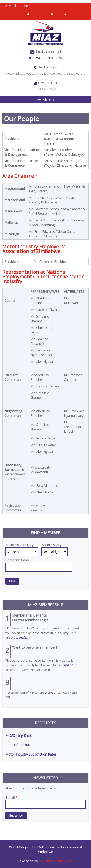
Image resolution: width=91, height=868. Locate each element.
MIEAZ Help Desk (18, 735)
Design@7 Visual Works (56, 861)
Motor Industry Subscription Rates (31, 754)
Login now (68, 665)
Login (24, 6)
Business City (51, 545)
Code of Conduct (18, 745)
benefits (22, 638)
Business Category (19, 545)
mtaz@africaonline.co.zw (45, 58)
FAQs (8, 6)
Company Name (18, 560)
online (49, 693)
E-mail (11, 797)
